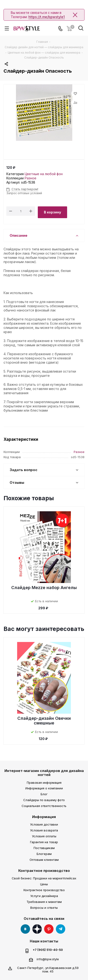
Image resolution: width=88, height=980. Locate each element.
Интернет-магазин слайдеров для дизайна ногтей (44, 773)
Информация (44, 817)
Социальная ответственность (44, 806)
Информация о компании (44, 788)
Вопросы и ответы (44, 908)
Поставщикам (44, 848)
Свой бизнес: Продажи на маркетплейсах (44, 878)
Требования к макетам (44, 902)
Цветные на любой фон (44, 174)
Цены (44, 884)
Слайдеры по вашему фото (44, 800)
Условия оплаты (44, 836)
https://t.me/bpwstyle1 (47, 17)
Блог (44, 794)
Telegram (61, 929)
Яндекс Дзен (37, 929)
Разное (31, 178)
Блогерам (44, 854)
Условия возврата (44, 830)
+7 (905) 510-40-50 (48, 950)
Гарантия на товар (44, 842)
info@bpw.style (48, 959)
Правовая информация (44, 783)
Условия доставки (44, 824)
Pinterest (49, 929)
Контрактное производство (44, 871)
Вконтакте (25, 929)
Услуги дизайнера (44, 896)
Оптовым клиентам (44, 860)
